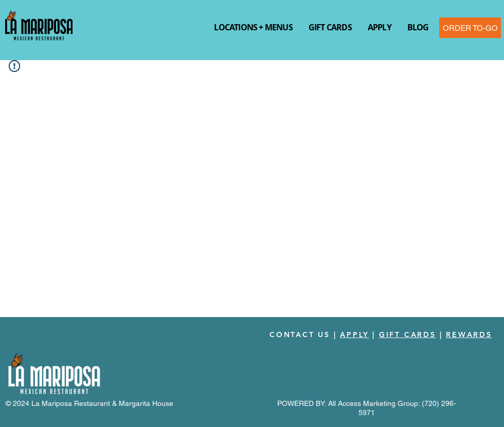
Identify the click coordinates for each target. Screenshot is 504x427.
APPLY (354, 335)
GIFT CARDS (408, 335)
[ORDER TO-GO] (470, 28)
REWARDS (469, 335)
